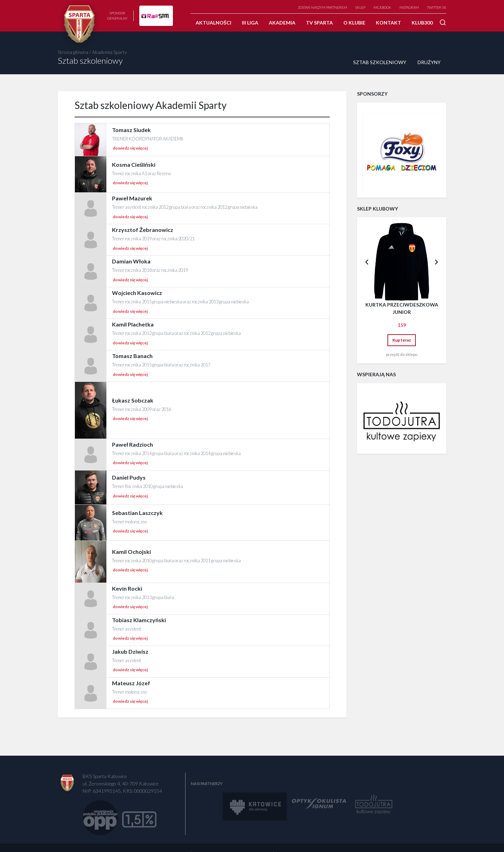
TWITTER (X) (437, 7)
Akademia (282, 23)
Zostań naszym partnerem (323, 7)
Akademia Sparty (110, 52)
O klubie (354, 23)
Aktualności (213, 23)
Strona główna (73, 52)
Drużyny (429, 62)
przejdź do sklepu (402, 354)
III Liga (250, 23)
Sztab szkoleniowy (380, 62)
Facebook (382, 7)
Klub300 (422, 23)
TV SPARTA (319, 23)
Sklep (360, 7)
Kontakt (388, 23)
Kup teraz (402, 340)
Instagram (409, 7)
